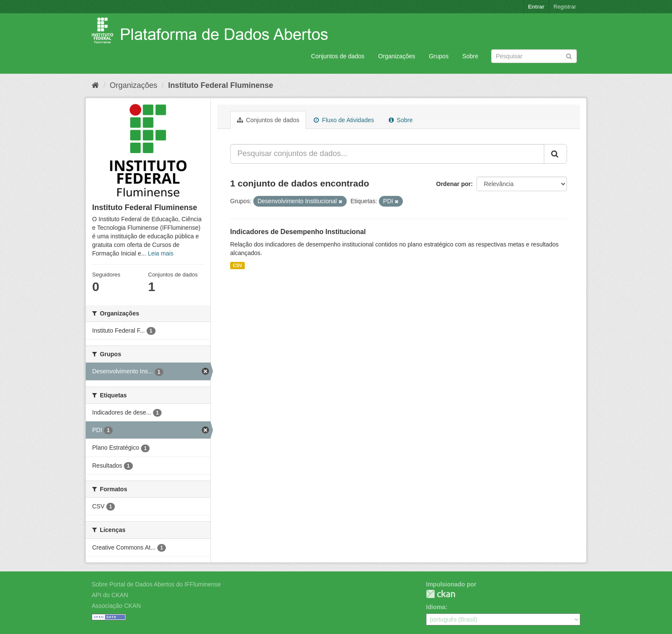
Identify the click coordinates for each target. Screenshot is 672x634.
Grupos (439, 56)
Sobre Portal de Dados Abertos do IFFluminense (156, 584)
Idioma (436, 607)
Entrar (536, 7)
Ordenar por (454, 184)
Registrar (565, 7)
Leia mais (161, 253)
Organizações (396, 56)
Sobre (470, 56)
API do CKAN (110, 595)
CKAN (441, 594)
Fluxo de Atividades (344, 120)
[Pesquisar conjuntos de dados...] (387, 154)
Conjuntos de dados (338, 56)
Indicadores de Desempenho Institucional (298, 232)
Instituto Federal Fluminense (220, 85)
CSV (237, 265)
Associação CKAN (116, 606)
